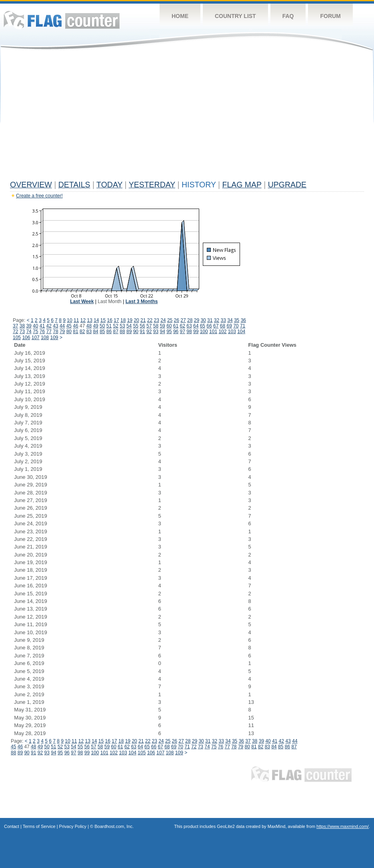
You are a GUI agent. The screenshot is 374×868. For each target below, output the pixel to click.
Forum (330, 16)
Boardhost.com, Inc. (114, 826)
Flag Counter (62, 20)
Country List (235, 16)
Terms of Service (39, 826)
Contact (12, 826)
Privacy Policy (73, 826)
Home (180, 16)
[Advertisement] (187, 117)
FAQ (288, 16)
